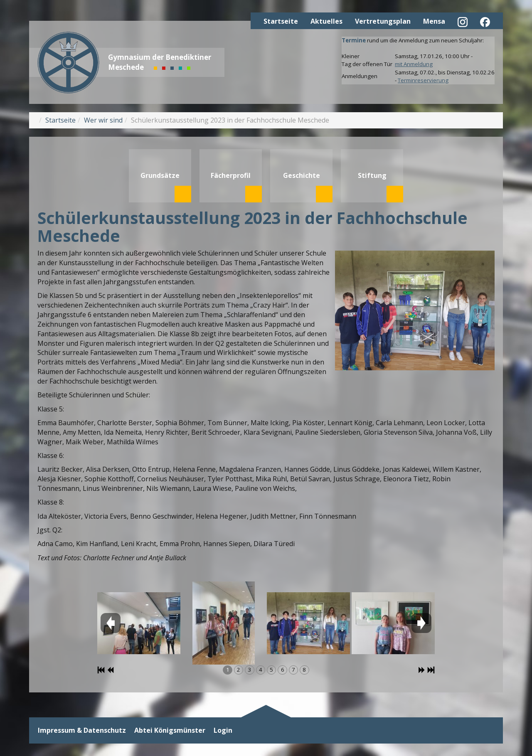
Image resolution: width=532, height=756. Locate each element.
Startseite (281, 21)
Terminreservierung (423, 80)
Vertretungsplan (383, 21)
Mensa (434, 21)
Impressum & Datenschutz (82, 730)
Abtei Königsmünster (170, 730)
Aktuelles (326, 21)
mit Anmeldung (414, 64)
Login (223, 730)
